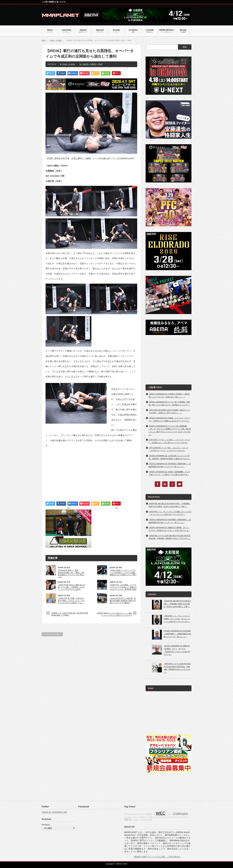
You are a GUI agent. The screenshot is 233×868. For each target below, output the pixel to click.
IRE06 (100, 64)
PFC (150, 820)
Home (44, 40)
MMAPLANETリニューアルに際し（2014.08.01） (158, 857)
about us (169, 814)
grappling (142, 817)
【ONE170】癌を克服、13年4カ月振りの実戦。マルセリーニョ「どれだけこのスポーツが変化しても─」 (71, 600)
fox (154, 814)
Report (52, 40)
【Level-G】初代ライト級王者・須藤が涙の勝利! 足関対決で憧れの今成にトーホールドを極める (123, 600)
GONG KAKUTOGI (174, 817)
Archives (46, 825)
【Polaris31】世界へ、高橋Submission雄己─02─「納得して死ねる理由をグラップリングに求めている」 (71, 574)
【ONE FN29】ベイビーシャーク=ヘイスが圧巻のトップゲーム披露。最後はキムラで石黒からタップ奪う (123, 573)
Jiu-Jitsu (185, 817)
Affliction (127, 814)
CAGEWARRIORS (160, 817)
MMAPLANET (122, 864)
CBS (151, 817)
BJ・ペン (134, 819)
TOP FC (135, 817)
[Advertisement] (91, 472)
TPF (126, 819)
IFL (148, 817)
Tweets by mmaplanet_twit (54, 812)
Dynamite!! (128, 817)
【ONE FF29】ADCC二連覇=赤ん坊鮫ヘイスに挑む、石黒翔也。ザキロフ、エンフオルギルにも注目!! (71, 587)
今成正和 (85, 64)
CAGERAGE (143, 820)
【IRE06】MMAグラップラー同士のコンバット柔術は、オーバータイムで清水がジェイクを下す (114, 614)
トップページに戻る (52, 634)
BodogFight (135, 814)
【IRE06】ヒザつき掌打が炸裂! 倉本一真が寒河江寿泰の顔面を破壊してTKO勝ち (69, 614)
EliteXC (149, 814)
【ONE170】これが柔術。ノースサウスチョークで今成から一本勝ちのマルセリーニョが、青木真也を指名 (123, 587)
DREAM (143, 814)
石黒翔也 (93, 64)
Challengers (180, 814)
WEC (161, 813)
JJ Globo (59, 40)
